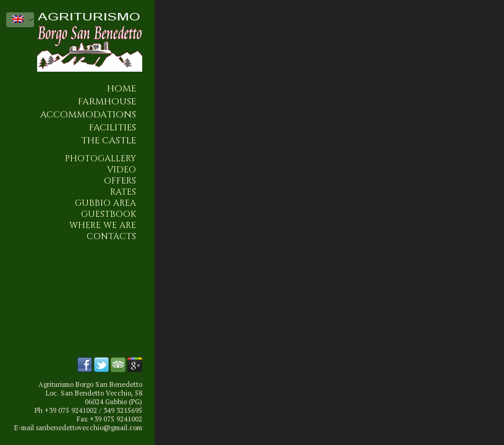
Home (122, 89)
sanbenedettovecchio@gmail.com (89, 428)
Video (122, 170)
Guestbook (109, 214)
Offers (120, 181)
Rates (123, 192)
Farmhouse (107, 102)
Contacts (111, 237)
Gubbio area (105, 203)
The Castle (109, 141)
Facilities (113, 128)
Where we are (103, 226)
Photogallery (100, 159)
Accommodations (88, 115)
